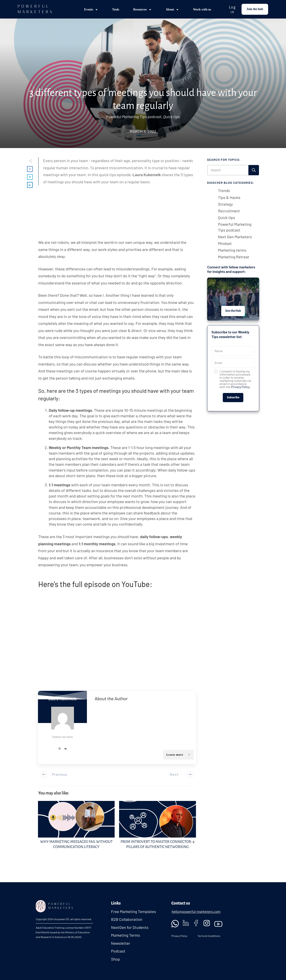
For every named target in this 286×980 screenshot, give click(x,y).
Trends (224, 190)
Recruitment (229, 211)
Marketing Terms (126, 935)
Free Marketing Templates (134, 911)
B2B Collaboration (127, 919)
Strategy (226, 204)
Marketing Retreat (234, 257)
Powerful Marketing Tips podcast (134, 117)
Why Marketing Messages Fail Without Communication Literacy (76, 830)
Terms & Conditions (209, 936)
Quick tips (172, 117)
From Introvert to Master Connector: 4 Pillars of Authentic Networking (157, 830)
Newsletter (121, 943)
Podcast (118, 951)
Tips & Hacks (229, 197)
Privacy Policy (240, 387)
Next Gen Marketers (235, 237)
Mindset (225, 243)
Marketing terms (232, 250)
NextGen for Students (130, 927)
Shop (116, 959)
